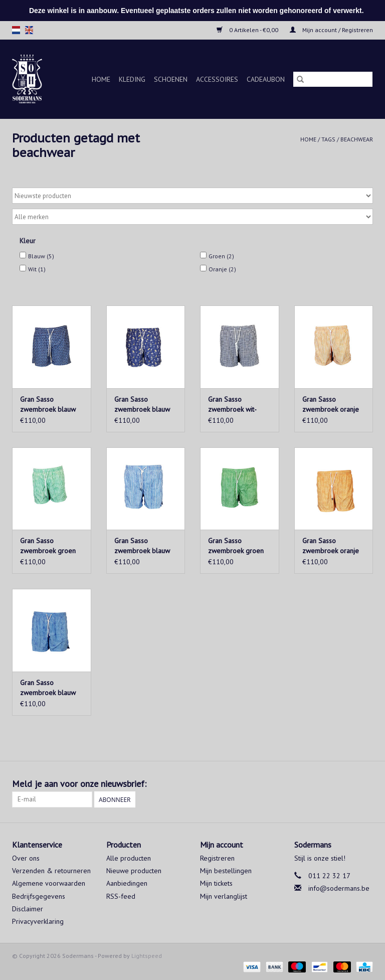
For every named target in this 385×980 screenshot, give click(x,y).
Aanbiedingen (127, 883)
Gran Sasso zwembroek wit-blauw (232, 404)
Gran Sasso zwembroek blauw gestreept (142, 546)
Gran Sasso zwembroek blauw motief (48, 404)
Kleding (132, 79)
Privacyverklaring (38, 921)
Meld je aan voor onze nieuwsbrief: (79, 784)
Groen (221, 256)
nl (16, 30)
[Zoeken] (333, 79)
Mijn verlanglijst (224, 896)
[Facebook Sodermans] (347, 784)
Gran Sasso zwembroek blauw (142, 404)
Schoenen (171, 79)
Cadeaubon (266, 79)
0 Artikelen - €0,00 (248, 30)
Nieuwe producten (134, 871)
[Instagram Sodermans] (365, 784)
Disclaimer (28, 909)
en (29, 30)
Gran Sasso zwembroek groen (236, 546)
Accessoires (217, 79)
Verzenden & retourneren (51, 871)
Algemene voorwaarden (49, 883)
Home (101, 79)
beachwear (357, 139)
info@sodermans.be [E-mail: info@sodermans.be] (339, 888)
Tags (328, 139)
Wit (37, 269)
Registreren (217, 858)
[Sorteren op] (192, 196)
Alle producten (129, 858)
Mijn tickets (216, 883)
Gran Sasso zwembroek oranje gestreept (331, 404)
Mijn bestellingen (226, 871)
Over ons (26, 858)
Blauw (41, 256)
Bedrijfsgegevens (39, 896)
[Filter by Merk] (192, 217)
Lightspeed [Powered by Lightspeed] (147, 956)
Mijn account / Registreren (331, 30)
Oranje (222, 269)
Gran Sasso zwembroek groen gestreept (48, 546)
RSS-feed (121, 896)
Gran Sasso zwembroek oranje (331, 546)
